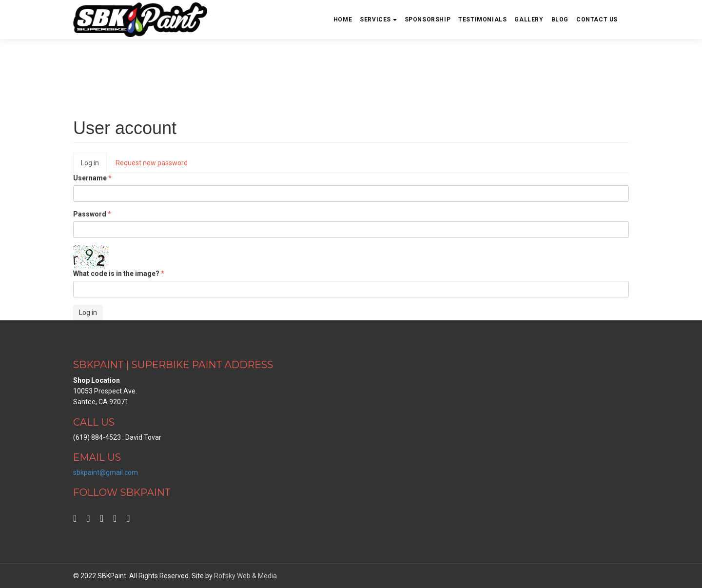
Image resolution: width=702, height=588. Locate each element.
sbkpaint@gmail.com (106, 472)
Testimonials (482, 20)
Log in (94, 166)
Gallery (529, 20)
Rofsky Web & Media (245, 576)
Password (92, 214)
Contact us (597, 20)
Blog (560, 20)
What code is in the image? (119, 274)
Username (92, 178)
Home (343, 20)
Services (378, 20)
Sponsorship (428, 20)
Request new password (152, 163)
